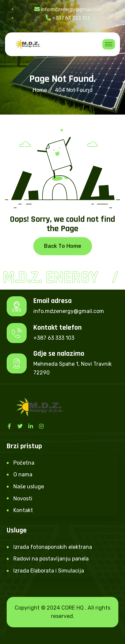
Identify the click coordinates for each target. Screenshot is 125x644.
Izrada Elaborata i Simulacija (49, 571)
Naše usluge (29, 487)
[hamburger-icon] (109, 44)
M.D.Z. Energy (51, 278)
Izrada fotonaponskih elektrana (53, 547)
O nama (23, 474)
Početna (24, 463)
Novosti (23, 499)
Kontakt (23, 510)
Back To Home (63, 246)
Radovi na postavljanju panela (51, 559)
